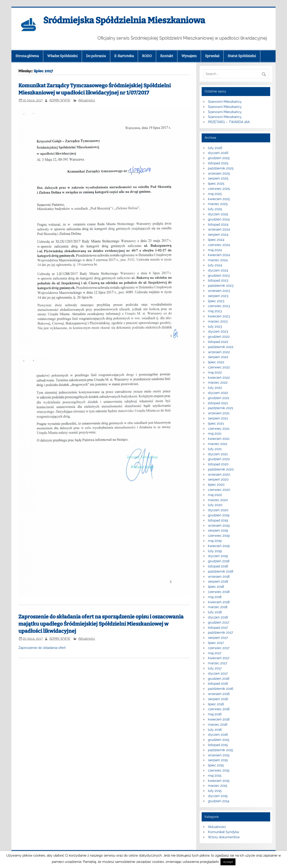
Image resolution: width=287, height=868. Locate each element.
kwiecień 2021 (219, 439)
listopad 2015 (218, 745)
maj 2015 (215, 776)
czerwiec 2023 (219, 306)
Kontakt (167, 56)
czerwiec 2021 (219, 429)
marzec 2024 (218, 260)
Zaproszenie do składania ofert (42, 648)
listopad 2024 (218, 224)
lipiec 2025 (216, 184)
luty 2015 (215, 791)
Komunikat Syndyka (223, 832)
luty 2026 (215, 148)
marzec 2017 (218, 663)
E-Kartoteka (124, 56)
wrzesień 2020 (219, 475)
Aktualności (87, 100)
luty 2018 (215, 612)
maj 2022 (215, 372)
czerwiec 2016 (219, 709)
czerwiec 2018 (219, 592)
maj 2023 (215, 311)
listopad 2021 (218, 403)
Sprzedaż (212, 56)
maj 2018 (215, 597)
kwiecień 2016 (219, 719)
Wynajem (189, 56)
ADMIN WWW (60, 100)
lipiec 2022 (216, 362)
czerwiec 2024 (219, 245)
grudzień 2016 (219, 679)
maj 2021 (215, 434)
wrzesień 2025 (219, 173)
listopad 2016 (218, 684)
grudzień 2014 (219, 801)
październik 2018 (221, 571)
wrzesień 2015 (219, 755)
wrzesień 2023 (219, 291)
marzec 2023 (218, 321)
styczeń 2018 (218, 617)
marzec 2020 (218, 500)
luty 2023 (215, 327)
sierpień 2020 (218, 479)
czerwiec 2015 (219, 770)
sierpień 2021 (218, 418)
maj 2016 (215, 714)
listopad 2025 (218, 163)
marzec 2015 (218, 786)
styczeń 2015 (218, 796)
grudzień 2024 (219, 219)
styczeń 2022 (218, 393)
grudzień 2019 (219, 515)
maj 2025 (215, 194)
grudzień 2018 (219, 561)
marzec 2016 (218, 725)
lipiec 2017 (216, 643)
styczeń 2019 (218, 556)
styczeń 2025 (218, 214)
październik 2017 (220, 633)
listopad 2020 (218, 464)
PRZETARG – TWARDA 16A (229, 122)
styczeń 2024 (218, 270)
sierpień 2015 (218, 760)
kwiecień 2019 (219, 546)
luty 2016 (215, 730)
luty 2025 (215, 209)
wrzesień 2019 (219, 526)
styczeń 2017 (218, 673)
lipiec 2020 (216, 485)
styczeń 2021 (218, 454)
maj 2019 (215, 541)
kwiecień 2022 (219, 378)
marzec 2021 (218, 444)
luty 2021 (215, 449)
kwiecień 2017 (219, 658)
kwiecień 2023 (219, 316)
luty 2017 (215, 668)
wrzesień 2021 (219, 413)
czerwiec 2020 (219, 490)
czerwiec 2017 (219, 648)
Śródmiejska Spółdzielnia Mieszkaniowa (124, 20)
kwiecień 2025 (219, 199)
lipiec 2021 (216, 423)
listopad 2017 (218, 628)
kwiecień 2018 (219, 602)
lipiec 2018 (216, 587)
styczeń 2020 (218, 510)
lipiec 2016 (216, 704)
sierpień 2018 (218, 582)
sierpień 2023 (218, 296)
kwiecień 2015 (219, 781)
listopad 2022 (218, 342)
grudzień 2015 (219, 740)
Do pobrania (96, 56)
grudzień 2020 (219, 459)
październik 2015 (220, 750)
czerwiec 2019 (219, 536)
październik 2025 (221, 168)
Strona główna (27, 56)
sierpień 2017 (218, 638)
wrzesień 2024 (219, 229)
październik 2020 (221, 469)
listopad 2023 (218, 280)
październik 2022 (221, 347)
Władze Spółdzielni (63, 56)
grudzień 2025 (219, 158)
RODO (147, 56)
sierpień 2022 (218, 357)
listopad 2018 (218, 566)
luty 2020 (215, 505)
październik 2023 (221, 286)
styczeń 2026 (218, 153)
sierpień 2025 (218, 178)
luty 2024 (215, 265)
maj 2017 (215, 653)
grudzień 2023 (219, 276)
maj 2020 (215, 495)
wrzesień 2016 (219, 694)
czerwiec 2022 (219, 367)
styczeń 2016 (218, 735)
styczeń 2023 (218, 331)
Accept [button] (228, 862)
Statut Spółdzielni (242, 56)
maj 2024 (215, 250)
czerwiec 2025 (219, 189)
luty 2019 (215, 551)
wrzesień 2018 (219, 577)
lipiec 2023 (216, 301)
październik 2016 (221, 689)
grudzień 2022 (219, 337)
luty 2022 (215, 388)
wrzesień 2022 (219, 352)
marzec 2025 (218, 204)
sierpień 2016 (218, 699)
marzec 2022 (218, 383)
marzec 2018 (218, 607)
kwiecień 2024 (219, 255)
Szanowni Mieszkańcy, (225, 102)
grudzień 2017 (219, 622)
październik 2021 (220, 408)
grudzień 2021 (219, 398)
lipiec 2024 (216, 240)
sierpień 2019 (218, 530)
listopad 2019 (218, 520)
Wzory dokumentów (224, 837)
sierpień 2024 (218, 235)
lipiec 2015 (216, 765)
